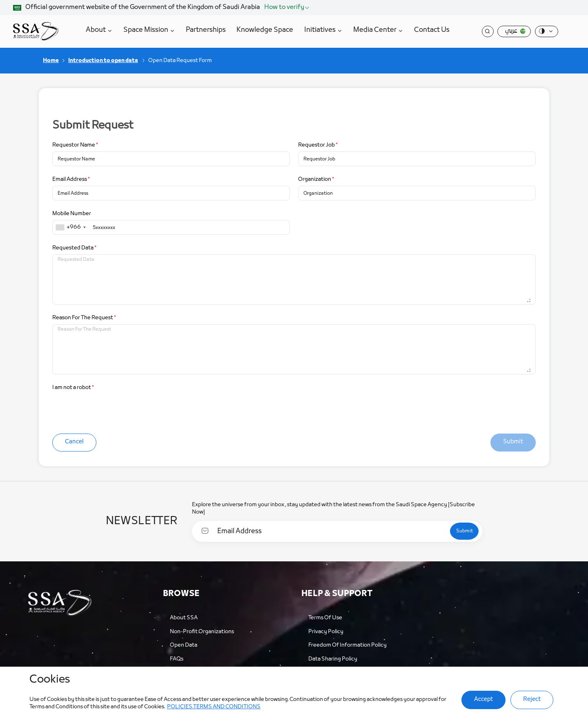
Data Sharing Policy (333, 656)
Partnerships (207, 30)
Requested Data (74, 246)
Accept (487, 700)
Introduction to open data (103, 59)
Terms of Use (325, 615)
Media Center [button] (377, 30)
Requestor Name (75, 143)
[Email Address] (326, 528)
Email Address (71, 177)
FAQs (177, 656)
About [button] (98, 30)
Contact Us (433, 30)
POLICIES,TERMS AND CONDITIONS (198, 707)
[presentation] (114, 408)
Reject (533, 700)
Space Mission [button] (148, 30)
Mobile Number (72, 212)
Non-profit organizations (202, 628)
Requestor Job (318, 143)
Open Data (184, 642)
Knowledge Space (266, 30)
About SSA (184, 615)
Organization (316, 177)
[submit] (459, 528)
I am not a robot (73, 386)
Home (51, 59)
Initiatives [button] (322, 30)
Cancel (73, 439)
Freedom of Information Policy (347, 642)
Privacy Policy (326, 628)
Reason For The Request (84, 316)
